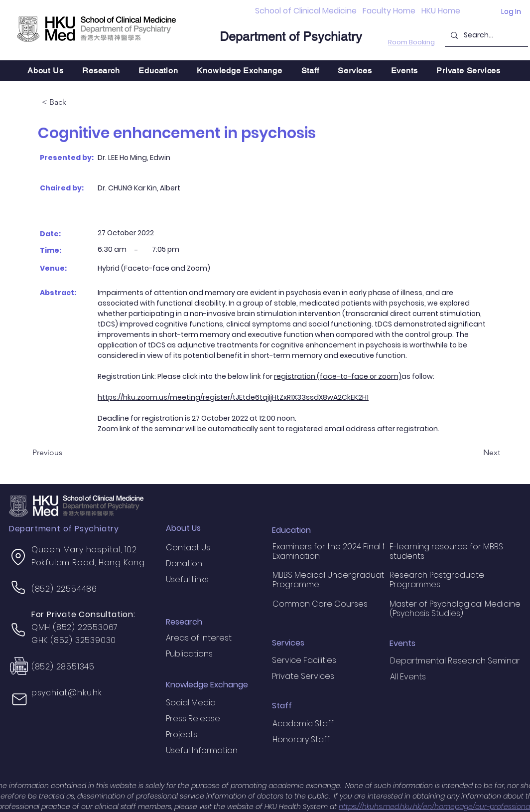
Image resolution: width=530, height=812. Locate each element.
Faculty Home (389, 11)
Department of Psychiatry (291, 37)
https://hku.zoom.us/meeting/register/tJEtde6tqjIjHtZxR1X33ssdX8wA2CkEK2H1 (233, 397)
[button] (101, 71)
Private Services (303, 676)
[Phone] (18, 587)
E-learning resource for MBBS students (446, 551)
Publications (189, 654)
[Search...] (485, 35)
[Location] (18, 557)
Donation (184, 564)
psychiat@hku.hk (67, 693)
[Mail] (19, 699)
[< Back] (75, 103)
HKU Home (441, 11)
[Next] (475, 453)
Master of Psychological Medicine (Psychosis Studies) (455, 609)
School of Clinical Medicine (306, 11)
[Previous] (65, 453)
